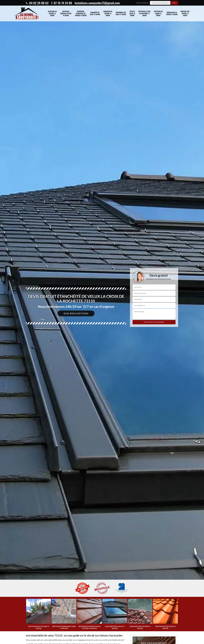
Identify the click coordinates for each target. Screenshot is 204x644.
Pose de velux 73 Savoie (132, 13)
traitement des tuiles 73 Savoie (121, 13)
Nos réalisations (76, 313)
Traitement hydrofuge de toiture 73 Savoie (81, 13)
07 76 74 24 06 (62, 3)
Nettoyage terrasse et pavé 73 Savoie (66, 13)
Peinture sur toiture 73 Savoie (185, 13)
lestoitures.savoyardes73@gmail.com (97, 3)
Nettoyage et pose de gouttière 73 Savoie (144, 13)
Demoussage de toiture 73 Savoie (172, 13)
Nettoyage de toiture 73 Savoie (52, 13)
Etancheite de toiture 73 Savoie (108, 13)
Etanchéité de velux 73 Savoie (95, 13)
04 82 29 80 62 (37, 3)
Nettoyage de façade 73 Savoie (158, 13)
